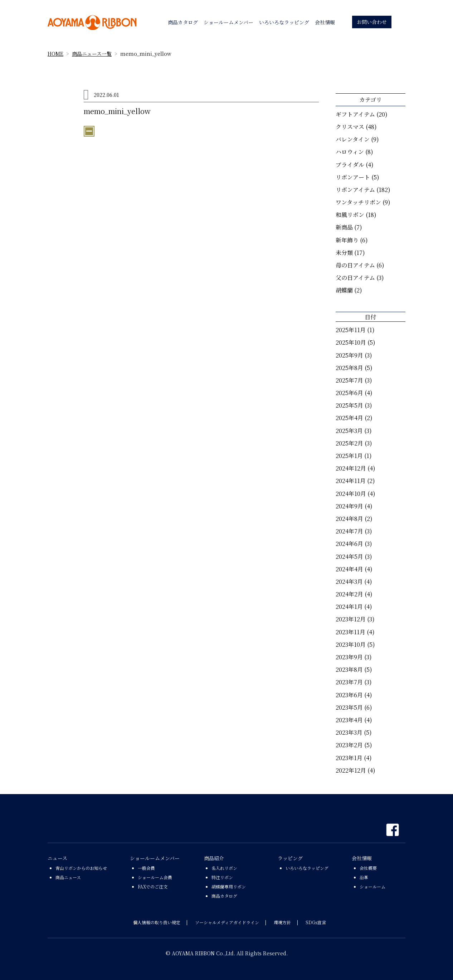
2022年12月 (351, 770)
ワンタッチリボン (358, 202)
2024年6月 (349, 544)
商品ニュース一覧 (92, 54)
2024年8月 (349, 519)
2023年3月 (349, 732)
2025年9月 (349, 355)
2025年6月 (349, 393)
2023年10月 (351, 644)
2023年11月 (350, 632)
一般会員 (146, 868)
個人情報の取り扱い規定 (157, 922)
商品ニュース (68, 877)
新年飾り (347, 240)
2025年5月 (349, 405)
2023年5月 (349, 707)
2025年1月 (349, 456)
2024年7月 (349, 531)
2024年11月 (351, 481)
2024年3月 (349, 582)
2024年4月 (349, 569)
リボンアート (353, 177)
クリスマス (350, 127)
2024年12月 (351, 468)
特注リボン (222, 877)
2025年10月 (351, 342)
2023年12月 (351, 619)
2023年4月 (349, 720)
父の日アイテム (355, 278)
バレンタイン (353, 139)
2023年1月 (349, 758)
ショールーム (372, 887)
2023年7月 (349, 682)
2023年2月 (349, 745)
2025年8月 (349, 368)
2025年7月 (349, 380)
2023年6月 (349, 695)
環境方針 (282, 922)
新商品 (344, 227)
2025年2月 (349, 443)
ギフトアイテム (355, 114)
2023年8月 (349, 669)
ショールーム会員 (155, 877)
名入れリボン (224, 868)
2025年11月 (351, 330)
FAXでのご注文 (153, 887)
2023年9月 (349, 657)
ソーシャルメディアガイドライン (227, 922)
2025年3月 (349, 431)
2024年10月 (351, 494)
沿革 (364, 877)
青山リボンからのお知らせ (81, 868)
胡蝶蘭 (344, 290)
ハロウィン (350, 152)
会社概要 (368, 868)
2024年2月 (349, 594)
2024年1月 (349, 607)
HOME (55, 54)
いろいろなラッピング (307, 868)
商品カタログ (224, 896)
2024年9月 (349, 506)
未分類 (344, 253)
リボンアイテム (355, 190)
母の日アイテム (355, 265)
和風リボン (350, 215)
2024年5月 (349, 557)
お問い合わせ (372, 22)
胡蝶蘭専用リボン (229, 887)
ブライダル (350, 165)
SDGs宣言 (316, 922)
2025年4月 (349, 418)
